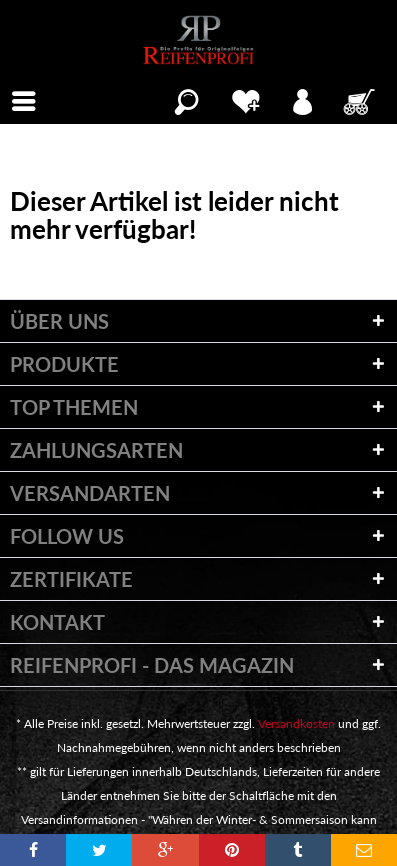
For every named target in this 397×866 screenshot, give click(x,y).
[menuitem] (24, 99)
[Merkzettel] (245, 99)
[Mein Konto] (303, 99)
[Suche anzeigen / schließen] (186, 99)
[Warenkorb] (361, 99)
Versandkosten (296, 723)
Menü (30, 99)
